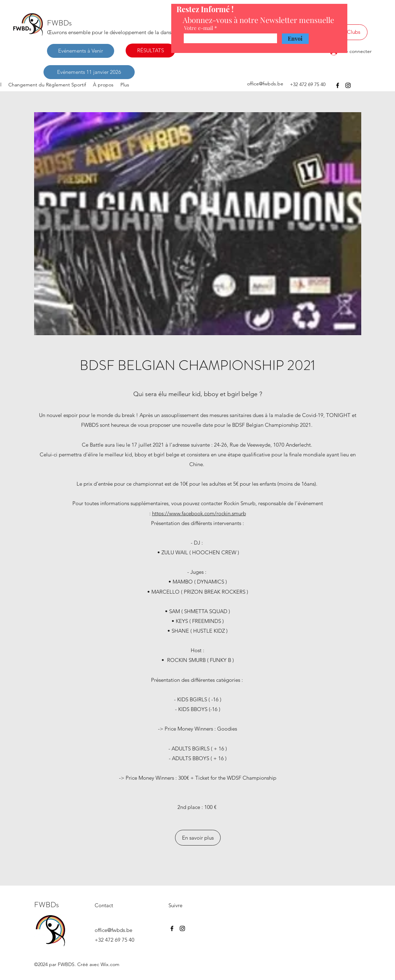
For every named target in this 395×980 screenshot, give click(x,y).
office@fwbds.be (265, 84)
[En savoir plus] (198, 838)
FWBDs (59, 23)
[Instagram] (348, 85)
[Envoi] (295, 39)
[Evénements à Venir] (81, 51)
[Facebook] (338, 85)
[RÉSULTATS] (150, 51)
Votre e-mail (199, 28)
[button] (198, 224)
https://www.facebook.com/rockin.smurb (199, 513)
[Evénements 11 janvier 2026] (89, 72)
